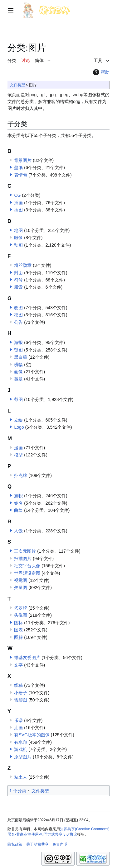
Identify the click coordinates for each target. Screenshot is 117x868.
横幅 (18, 365)
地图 (18, 230)
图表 (18, 630)
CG (17, 195)
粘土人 (21, 777)
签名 (18, 503)
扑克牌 (21, 475)
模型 (18, 455)
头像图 (21, 615)
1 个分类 (18, 791)
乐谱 (18, 720)
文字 (18, 665)
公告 (18, 322)
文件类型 (17, 85)
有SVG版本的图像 (32, 735)
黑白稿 (21, 357)
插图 (18, 210)
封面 (18, 273)
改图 (18, 308)
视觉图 (21, 580)
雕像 (18, 238)
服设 (18, 287)
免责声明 (60, 844)
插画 (18, 203)
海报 (18, 342)
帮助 (100, 72)
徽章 (18, 379)
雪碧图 (21, 700)
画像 (18, 372)
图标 (18, 623)
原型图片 (23, 757)
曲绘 (18, 510)
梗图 (18, 315)
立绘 (18, 420)
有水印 (21, 742)
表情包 (21, 175)
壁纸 (18, 167)
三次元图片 (25, 551)
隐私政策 (15, 844)
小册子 (21, 693)
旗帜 (18, 496)
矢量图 (21, 587)
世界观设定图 (27, 573)
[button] (11, 167)
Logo (19, 427)
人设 (18, 531)
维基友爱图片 (27, 658)
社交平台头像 (27, 566)
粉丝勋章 (23, 265)
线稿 (18, 685)
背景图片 (23, 160)
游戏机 (21, 749)
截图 (18, 399)
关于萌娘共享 (37, 844)
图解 (18, 637)
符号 (18, 280)
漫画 (18, 448)
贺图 (18, 350)
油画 (18, 728)
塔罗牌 (21, 608)
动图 (18, 245)
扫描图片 (23, 559)
